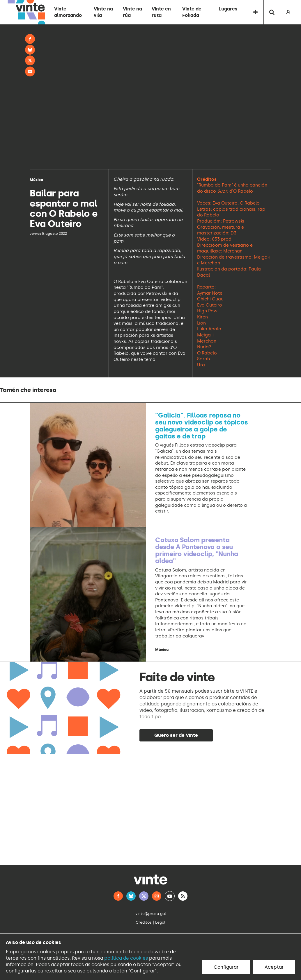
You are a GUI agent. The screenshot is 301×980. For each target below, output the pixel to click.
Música (36, 180)
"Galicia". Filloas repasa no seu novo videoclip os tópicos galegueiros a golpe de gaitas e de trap (202, 426)
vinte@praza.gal (151, 914)
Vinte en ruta (161, 12)
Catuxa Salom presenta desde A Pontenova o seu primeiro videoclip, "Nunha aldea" (197, 551)
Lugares (228, 9)
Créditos (144, 922)
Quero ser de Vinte (176, 735)
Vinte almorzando (68, 12)
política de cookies (126, 958)
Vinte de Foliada (192, 12)
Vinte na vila (103, 12)
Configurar (226, 967)
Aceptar (274, 967)
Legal (160, 922)
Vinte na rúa (132, 12)
